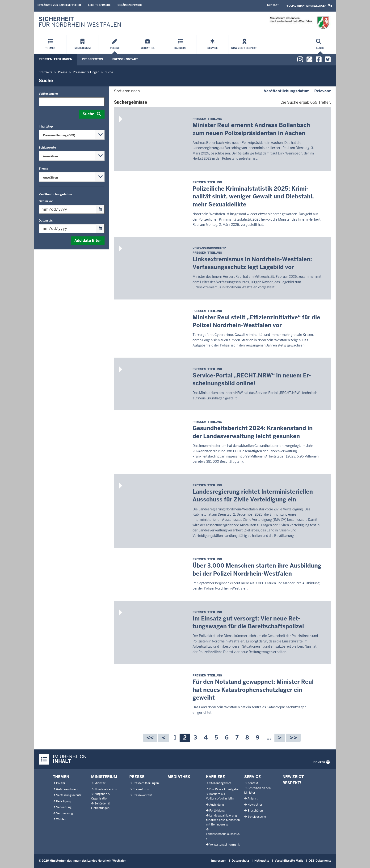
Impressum (219, 861)
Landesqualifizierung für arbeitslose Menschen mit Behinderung (223, 820)
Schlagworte (47, 148)
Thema (43, 169)
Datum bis (46, 221)
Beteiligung (64, 801)
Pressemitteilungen (55, 59)
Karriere (215, 777)
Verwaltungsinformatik (225, 845)
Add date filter (88, 241)
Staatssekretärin (106, 789)
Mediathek (179, 777)
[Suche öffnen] (320, 44)
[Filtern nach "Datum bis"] (67, 229)
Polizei (61, 783)
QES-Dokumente (320, 861)
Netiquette (262, 861)
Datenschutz (240, 861)
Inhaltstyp (46, 127)
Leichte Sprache (99, 5)
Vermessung (65, 813)
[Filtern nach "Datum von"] (67, 209)
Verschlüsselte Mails (289, 861)
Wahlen (61, 819)
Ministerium (104, 777)
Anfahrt (253, 799)
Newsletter (255, 805)
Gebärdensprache (130, 5)
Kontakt (273, 5)
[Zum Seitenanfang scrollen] (361, 859)
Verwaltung (64, 807)
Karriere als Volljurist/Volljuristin (220, 796)
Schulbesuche (257, 817)
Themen (61, 777)
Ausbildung (217, 805)
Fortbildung (217, 811)
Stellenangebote (220, 783)
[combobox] (72, 135)
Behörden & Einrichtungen (101, 806)
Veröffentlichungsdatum (55, 194)
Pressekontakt (125, 59)
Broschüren (255, 811)
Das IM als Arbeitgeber (225, 789)
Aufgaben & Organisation (101, 796)
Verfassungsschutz (69, 795)
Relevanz (323, 91)
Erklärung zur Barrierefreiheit (59, 5)
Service (252, 777)
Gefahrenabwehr (67, 789)
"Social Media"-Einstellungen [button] (309, 6)
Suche (88, 114)
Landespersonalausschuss (223, 836)
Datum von (46, 201)
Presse (137, 777)
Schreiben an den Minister (257, 790)
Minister (100, 783)
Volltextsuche (48, 94)
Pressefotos (92, 59)
